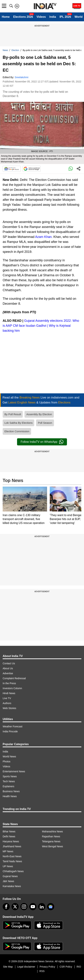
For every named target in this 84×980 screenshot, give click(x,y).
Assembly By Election (39, 414)
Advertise (8, 673)
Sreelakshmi (22, 77)
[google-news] (51, 907)
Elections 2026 (23, 17)
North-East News (12, 856)
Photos (7, 761)
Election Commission (17, 431)
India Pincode (10, 731)
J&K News (8, 881)
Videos (41, 17)
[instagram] (24, 907)
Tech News (9, 781)
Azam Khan (43, 237)
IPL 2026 (65, 17)
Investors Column (12, 688)
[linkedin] (42, 907)
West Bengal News (53, 846)
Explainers (8, 786)
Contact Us (9, 663)
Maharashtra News (53, 831)
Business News (11, 791)
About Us (8, 668)
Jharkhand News (12, 846)
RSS (42, 971)
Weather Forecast (13, 726)
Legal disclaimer (26, 967)
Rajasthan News (51, 836)
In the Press (9, 683)
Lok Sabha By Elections (18, 423)
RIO (79, 967)
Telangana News (51, 841)
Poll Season (45, 423)
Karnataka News (12, 886)
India (53, 17)
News (5, 50)
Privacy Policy (47, 967)
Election (15, 50)
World (79, 17)
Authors (7, 703)
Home (6, 17)
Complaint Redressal (14, 678)
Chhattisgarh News (13, 871)
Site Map (8, 967)
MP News (8, 851)
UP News (8, 866)
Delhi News (9, 836)
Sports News (10, 776)
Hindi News (9, 693)
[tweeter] (15, 907)
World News (9, 756)
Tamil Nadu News (12, 861)
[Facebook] (6, 907)
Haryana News (11, 841)
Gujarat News (10, 876)
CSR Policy (66, 967)
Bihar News (9, 831)
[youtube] (33, 907)
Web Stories (9, 708)
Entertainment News (14, 771)
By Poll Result (13, 414)
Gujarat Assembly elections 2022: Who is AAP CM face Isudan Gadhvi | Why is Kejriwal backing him (41, 326)
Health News (10, 796)
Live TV (7, 698)
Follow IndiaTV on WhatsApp (42, 442)
